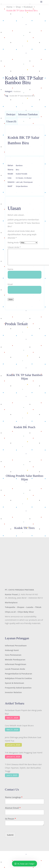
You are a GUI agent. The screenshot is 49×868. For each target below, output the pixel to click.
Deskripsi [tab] (11, 114)
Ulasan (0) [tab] (11, 121)
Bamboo (19, 165)
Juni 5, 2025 (12, 778)
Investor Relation (13, 695)
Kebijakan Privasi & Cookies (18, 681)
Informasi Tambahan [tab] (28, 114)
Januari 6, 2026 (13, 748)
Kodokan (28, 7)
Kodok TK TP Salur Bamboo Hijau (25, 380)
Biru (17, 170)
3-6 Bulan (28, 178)
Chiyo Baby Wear (26, 615)
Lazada (30, 610)
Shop (18, 7)
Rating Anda (14, 242)
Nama (10, 272)
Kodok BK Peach (24, 430)
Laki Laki (19, 182)
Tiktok (38, 610)
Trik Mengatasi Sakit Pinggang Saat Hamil (24, 756)
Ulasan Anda (14, 247)
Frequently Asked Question (18, 691)
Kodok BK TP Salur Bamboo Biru (22, 96)
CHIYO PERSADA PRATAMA (21, 593)
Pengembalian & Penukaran (19, 677)
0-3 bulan (20, 178)
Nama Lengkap (14, 800)
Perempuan (28, 182)
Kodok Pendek (21, 174)
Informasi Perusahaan (16, 649)
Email (10, 287)
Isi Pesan (11, 822)
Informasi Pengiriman (16, 667)
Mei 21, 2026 (12, 721)
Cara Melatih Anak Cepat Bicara (19, 729)
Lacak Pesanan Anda (15, 672)
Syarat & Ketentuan (15, 686)
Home (9, 7)
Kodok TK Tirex (24, 531)
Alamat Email (13, 811)
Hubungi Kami (12, 653)
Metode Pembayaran (15, 663)
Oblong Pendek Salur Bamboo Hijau (24, 481)
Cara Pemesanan (13, 658)
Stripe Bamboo (22, 186)
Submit (10, 838)
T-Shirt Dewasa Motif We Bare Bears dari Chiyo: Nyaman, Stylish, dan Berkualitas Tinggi (23, 771)
